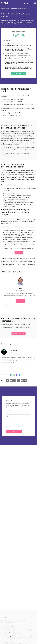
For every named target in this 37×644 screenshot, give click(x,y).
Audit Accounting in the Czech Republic (11, 632)
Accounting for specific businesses (10, 640)
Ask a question (20, 301)
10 (19, 306)
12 (21, 306)
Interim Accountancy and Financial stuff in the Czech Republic (16, 638)
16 (27, 306)
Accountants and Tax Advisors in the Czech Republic (14, 620)
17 (28, 306)
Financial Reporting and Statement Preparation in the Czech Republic (18, 636)
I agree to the (14, 426)
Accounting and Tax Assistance (9, 622)
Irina (20, 288)
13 (23, 306)
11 (20, 306)
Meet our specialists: (12, 272)
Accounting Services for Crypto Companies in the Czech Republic (17, 630)
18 (30, 306)
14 (24, 306)
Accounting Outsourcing (7, 626)
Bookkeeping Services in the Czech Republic (12, 634)
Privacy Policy (19, 426)
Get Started (18, 74)
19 (31, 306)
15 (26, 306)
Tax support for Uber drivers (8, 642)
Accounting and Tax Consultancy (9, 624)
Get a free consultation (18, 333)
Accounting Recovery (6, 628)
